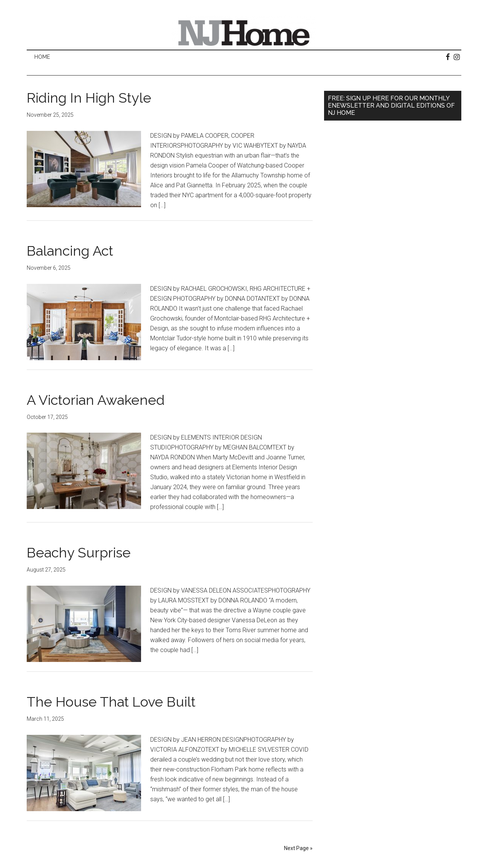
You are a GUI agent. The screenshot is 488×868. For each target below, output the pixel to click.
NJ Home (244, 32)
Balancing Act (70, 251)
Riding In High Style (89, 98)
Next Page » (298, 848)
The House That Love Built (111, 702)
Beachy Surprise (79, 552)
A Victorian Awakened (96, 400)
